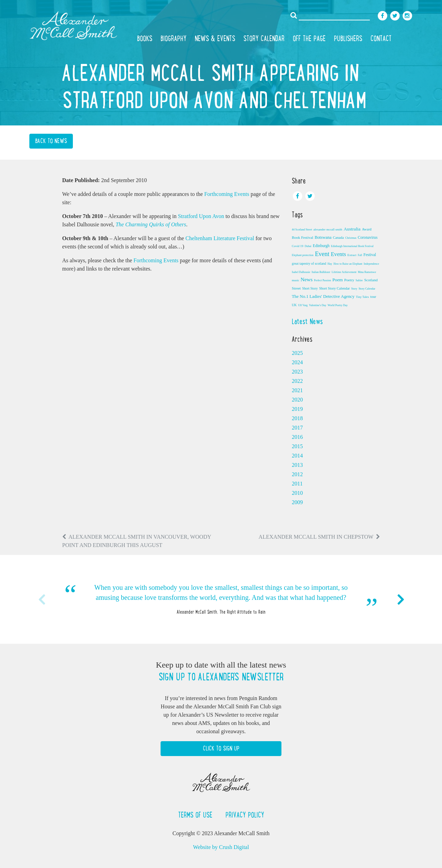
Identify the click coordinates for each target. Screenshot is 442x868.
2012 (297, 474)
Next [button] (401, 600)
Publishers (348, 38)
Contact (381, 38)
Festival (370, 255)
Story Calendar (264, 38)
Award (367, 229)
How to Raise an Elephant (348, 264)
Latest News (307, 321)
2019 (297, 409)
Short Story (310, 288)
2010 (297, 493)
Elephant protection (303, 255)
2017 (297, 428)
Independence (371, 264)
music (296, 280)
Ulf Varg (303, 305)
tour (373, 297)
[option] (221, 599)
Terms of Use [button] (196, 815)
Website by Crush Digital (221, 847)
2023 (297, 372)
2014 (297, 456)
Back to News (51, 141)
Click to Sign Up (221, 748)
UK (294, 305)
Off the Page (309, 38)
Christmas (351, 238)
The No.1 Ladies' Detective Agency (323, 296)
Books (145, 38)
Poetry (349, 280)
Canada (338, 238)
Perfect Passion (322, 280)
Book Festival (302, 237)
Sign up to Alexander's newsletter (221, 677)
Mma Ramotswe (367, 272)
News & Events (215, 38)
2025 (297, 353)
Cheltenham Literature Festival (220, 238)
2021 (297, 390)
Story (354, 289)
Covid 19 (297, 246)
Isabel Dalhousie (301, 272)
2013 (297, 465)
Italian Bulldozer (321, 272)
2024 (297, 362)
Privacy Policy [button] (245, 815)
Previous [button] (41, 600)
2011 (297, 484)
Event (322, 254)
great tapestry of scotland (309, 263)
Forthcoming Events (227, 194)
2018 (297, 418)
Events (338, 254)
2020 (297, 400)
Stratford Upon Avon (201, 216)
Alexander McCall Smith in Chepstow (316, 537)
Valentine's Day (318, 305)
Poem (337, 280)
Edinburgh (321, 246)
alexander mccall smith (328, 229)
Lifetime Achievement (344, 272)
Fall (360, 255)
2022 (297, 381)
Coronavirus (368, 237)
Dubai (308, 246)
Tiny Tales (363, 297)
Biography (174, 38)
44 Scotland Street (302, 230)
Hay (330, 264)
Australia (352, 229)
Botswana (323, 237)
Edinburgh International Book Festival (352, 246)
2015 (297, 446)
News (307, 279)
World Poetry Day (338, 305)
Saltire (359, 280)
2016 (297, 437)
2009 (297, 502)
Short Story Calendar (334, 288)
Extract (352, 255)
